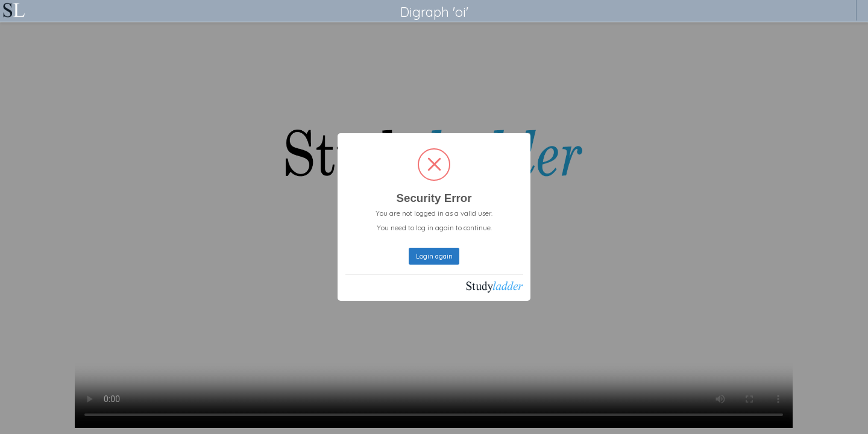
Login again (434, 256)
